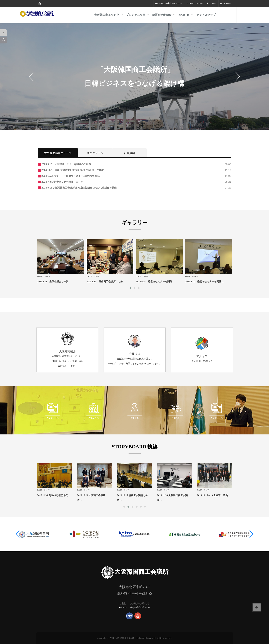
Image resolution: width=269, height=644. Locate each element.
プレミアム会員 (152, 15)
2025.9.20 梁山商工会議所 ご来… (148, 282)
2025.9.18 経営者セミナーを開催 (196, 282)
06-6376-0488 (196, 3)
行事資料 (129, 153)
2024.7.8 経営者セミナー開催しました (62, 182)
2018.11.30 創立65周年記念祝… (88, 495)
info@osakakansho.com (171, 3)
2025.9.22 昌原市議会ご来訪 (95, 282)
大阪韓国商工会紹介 (123, 15)
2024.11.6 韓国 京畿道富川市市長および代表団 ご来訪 (72, 170)
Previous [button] (33, 77)
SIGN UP (226, 3)
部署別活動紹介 (178, 15)
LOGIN (211, 3)
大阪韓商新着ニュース (58, 153)
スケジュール (95, 153)
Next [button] (236, 77)
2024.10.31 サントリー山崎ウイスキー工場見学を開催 (70, 176)
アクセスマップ (222, 15)
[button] (17, 534)
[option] (134, 77)
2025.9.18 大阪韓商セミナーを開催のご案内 (66, 164)
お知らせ (200, 15)
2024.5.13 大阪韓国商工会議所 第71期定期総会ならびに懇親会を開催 (79, 188)
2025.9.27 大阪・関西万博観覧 (47, 282)
